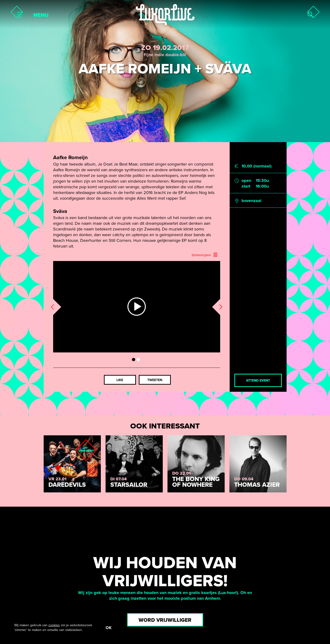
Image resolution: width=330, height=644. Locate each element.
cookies (54, 625)
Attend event (258, 381)
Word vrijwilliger (165, 620)
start (246, 186)
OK (109, 628)
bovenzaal (251, 201)
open (246, 180)
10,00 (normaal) (256, 166)
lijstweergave (205, 255)
